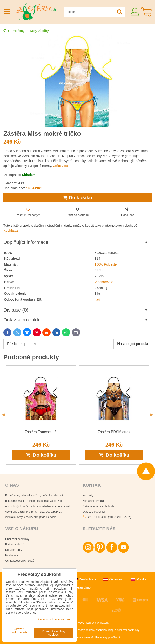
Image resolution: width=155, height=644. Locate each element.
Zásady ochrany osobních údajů (95, 630)
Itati (97, 299)
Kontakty (88, 496)
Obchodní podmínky (17, 539)
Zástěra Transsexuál (41, 432)
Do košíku (77, 198)
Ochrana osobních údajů (20, 561)
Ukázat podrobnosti (19, 631)
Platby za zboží (14, 544)
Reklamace (12, 555)
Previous (4, 415)
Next (151, 415)
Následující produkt (133, 344)
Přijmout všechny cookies (54, 633)
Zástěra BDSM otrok (114, 432)
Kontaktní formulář (94, 501)
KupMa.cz (11, 230)
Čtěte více (60, 166)
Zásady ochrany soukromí (77, 637)
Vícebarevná (104, 282)
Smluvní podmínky (128, 630)
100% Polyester (106, 264)
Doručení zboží (14, 550)
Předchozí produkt (22, 344)
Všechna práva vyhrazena (94, 623)
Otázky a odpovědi (94, 512)
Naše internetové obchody (98, 506)
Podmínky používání (108, 637)
